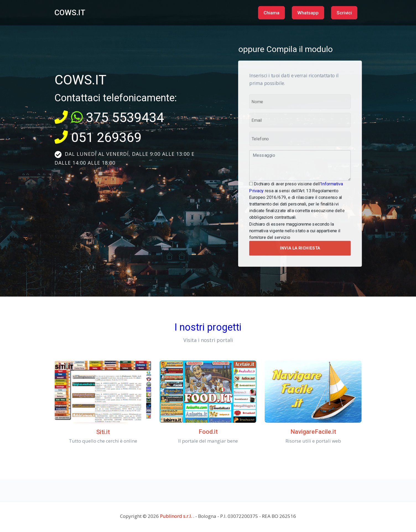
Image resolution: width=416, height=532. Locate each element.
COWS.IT (70, 13)
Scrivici (344, 13)
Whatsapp (308, 13)
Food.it (208, 432)
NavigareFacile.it (313, 432)
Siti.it (103, 432)
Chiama (271, 13)
